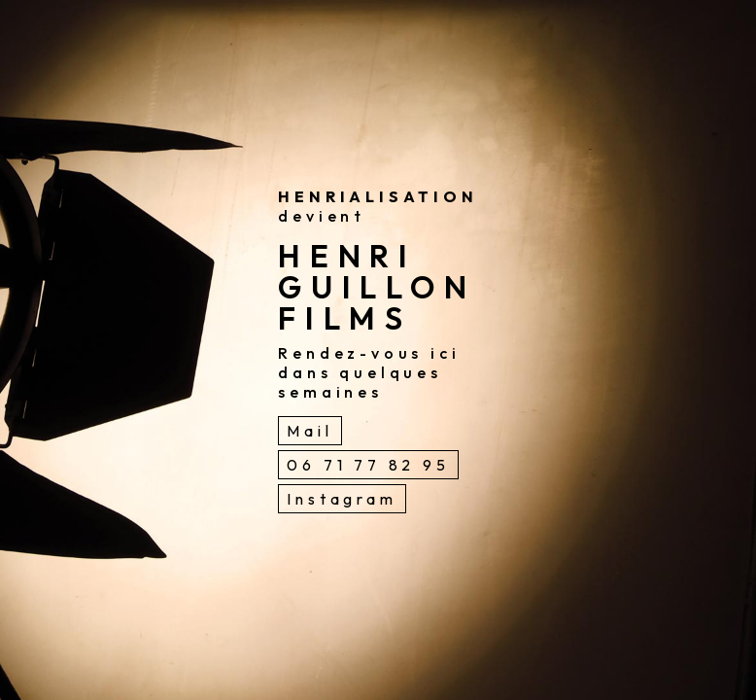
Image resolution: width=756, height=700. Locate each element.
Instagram (342, 499)
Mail (309, 431)
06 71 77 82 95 (368, 465)
